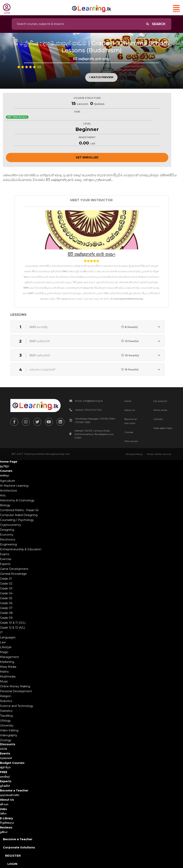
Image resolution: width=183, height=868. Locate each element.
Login (12, 864)
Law (3, 642)
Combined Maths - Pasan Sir (19, 510)
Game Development (14, 569)
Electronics (8, 540)
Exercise (6, 559)
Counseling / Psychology (17, 520)
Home (128, 401)
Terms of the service (159, 454)
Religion (6, 696)
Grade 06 (6, 603)
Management (9, 657)
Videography (9, 735)
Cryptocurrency (11, 525)
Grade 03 (6, 588)
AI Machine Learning (14, 486)
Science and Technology (17, 706)
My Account (160, 401)
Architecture (9, 491)
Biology (5, 505)
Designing (7, 530)
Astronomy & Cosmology (17, 500)
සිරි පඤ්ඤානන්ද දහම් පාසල (91, 254)
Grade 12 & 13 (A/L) (13, 628)
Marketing (7, 662)
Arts (3, 495)
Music (4, 681)
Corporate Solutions (19, 847)
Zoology (6, 740)
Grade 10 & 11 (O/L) (13, 623)
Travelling (6, 716)
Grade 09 (6, 618)
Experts (5, 564)
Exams (5, 554)
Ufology (5, 721)
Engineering (8, 544)
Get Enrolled (87, 157)
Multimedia (8, 677)
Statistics (6, 711)
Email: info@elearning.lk (89, 401)
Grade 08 (6, 613)
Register (13, 856)
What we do (160, 410)
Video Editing (9, 730)
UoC (67, 454)
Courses (129, 432)
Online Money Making (15, 686)
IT (1, 633)
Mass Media (8, 667)
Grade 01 (6, 579)
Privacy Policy (134, 454)
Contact (158, 419)
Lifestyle (6, 647)
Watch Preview (101, 77)
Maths (4, 672)
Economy (7, 535)
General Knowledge (13, 574)
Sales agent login (163, 428)
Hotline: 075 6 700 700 (88, 410)
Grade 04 (6, 593)
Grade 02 (6, 584)
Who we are (131, 441)
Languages (8, 637)
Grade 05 (6, 598)
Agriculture (8, 481)
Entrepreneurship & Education (21, 549)
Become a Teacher (18, 839)
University (7, 725)
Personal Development (16, 691)
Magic (4, 652)
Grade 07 (6, 608)
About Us (130, 410)
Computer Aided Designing (19, 515)
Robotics (6, 701)
